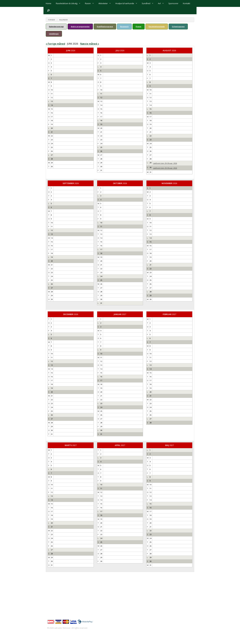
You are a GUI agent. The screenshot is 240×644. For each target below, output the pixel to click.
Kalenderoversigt (56, 26)
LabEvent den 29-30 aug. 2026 (165, 163)
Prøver (139, 26)
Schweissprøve (178, 26)
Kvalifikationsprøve (105, 26)
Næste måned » (90, 44)
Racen (88, 3)
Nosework (124, 26)
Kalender (63, 20)
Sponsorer (173, 3)
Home (49, 3)
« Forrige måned (55, 44)
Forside (52, 20)
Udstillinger (54, 34)
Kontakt (187, 3)
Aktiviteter (103, 3)
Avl (159, 3)
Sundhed (146, 3)
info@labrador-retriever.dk (64, 597)
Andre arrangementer (80, 26)
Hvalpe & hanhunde (125, 3)
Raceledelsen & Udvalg (67, 3)
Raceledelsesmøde (157, 26)
